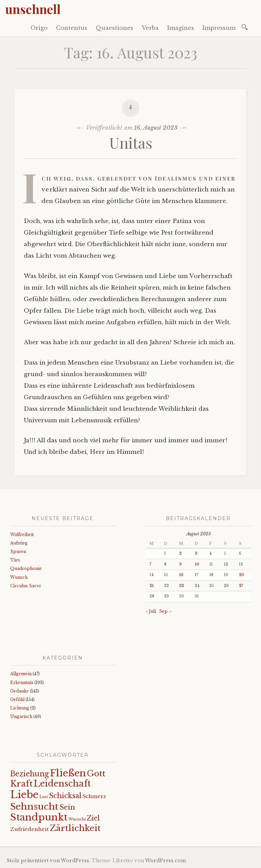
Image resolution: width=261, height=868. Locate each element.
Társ (15, 560)
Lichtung (20, 708)
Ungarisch (21, 716)
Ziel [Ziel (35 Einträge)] (93, 818)
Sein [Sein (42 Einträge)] (67, 807)
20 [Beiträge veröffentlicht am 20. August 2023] (241, 575)
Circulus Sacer (26, 586)
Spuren (18, 551)
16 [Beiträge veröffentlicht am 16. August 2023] (181, 575)
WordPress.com (166, 861)
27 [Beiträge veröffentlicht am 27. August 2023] (241, 586)
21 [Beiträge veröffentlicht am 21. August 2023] (152, 586)
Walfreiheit (22, 534)
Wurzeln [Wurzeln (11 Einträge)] (77, 819)
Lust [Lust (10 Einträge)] (44, 797)
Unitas (131, 142)
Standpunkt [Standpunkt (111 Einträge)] (39, 817)
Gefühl (17, 699)
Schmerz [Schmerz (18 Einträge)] (94, 796)
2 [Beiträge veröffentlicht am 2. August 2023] (180, 553)
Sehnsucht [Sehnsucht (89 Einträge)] (34, 806)
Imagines (181, 28)
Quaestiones (115, 28)
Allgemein (21, 674)
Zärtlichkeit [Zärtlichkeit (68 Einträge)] (75, 828)
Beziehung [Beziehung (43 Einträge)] (30, 774)
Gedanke (20, 691)
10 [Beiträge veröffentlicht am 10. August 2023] (197, 564)
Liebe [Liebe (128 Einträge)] (24, 795)
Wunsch (19, 577)
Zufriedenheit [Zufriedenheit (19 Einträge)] (29, 829)
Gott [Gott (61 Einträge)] (96, 773)
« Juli (151, 611)
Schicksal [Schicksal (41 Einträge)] (65, 796)
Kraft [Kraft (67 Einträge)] (21, 784)
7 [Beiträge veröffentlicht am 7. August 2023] (150, 564)
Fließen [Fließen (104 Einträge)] (68, 773)
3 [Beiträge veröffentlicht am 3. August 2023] (196, 553)
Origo (39, 28)
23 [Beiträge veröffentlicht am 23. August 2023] (181, 586)
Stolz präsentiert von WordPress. (49, 861)
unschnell (33, 9)
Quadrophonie (26, 568)
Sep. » (165, 611)
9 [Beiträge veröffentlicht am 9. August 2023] (180, 564)
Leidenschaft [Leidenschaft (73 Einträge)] (62, 784)
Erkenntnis (22, 682)
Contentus (72, 28)
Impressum (219, 28)
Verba (150, 28)
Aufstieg (19, 543)
